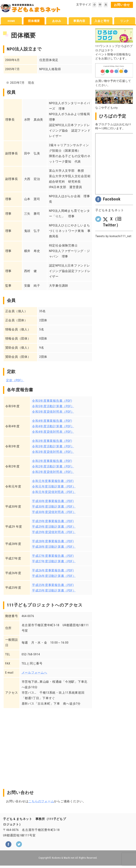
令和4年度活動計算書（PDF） (53, 426)
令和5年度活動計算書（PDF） (53, 406)
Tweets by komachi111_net (113, 236)
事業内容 (79, 21)
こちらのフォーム (41, 801)
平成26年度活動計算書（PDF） (54, 576)
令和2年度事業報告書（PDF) (52, 461)
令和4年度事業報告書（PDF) (52, 421)
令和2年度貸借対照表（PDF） (53, 472)
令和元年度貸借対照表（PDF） (54, 492)
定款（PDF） (15, 380)
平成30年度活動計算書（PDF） (54, 507)
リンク (125, 21)
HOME (11, 21)
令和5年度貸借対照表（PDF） (53, 412)
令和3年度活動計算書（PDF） (53, 446)
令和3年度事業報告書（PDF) (52, 441)
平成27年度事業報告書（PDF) (53, 556)
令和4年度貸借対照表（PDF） (53, 432)
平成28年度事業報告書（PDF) (53, 541)
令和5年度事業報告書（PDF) (52, 401)
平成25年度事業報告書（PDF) (53, 585)
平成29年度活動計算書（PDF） (54, 527)
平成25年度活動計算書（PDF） (54, 590)
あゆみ (57, 21)
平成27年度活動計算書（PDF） (54, 561)
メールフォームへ (34, 673)
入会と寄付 (102, 21)
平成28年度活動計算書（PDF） (54, 547)
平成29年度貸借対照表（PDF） (54, 532)
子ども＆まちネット (110, 210)
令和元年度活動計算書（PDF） (54, 487)
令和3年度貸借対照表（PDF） (53, 452)
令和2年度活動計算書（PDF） (53, 466)
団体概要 (34, 21)
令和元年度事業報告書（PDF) (53, 481)
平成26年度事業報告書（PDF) (53, 570)
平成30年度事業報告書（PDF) (53, 501)
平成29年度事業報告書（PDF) (53, 521)
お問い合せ (122, 5)
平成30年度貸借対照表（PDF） (54, 512)
